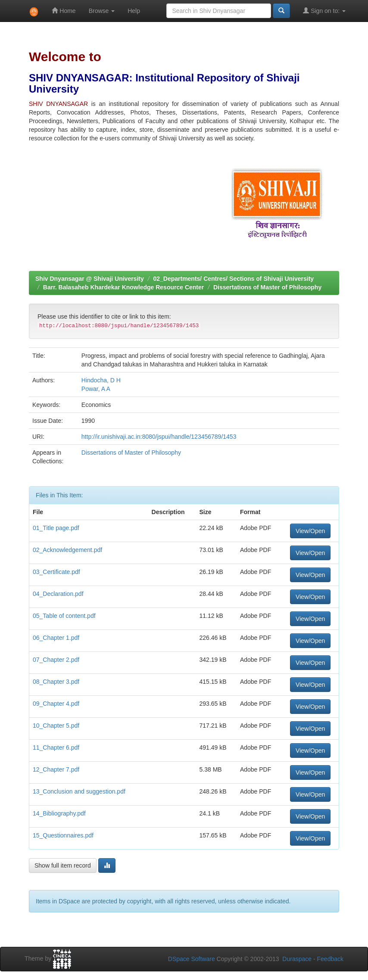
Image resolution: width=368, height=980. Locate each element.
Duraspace (297, 959)
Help (134, 11)
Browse (102, 11)
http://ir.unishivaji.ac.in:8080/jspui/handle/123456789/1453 (159, 437)
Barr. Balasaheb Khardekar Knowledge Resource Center (123, 287)
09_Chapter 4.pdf (56, 704)
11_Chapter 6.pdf (56, 747)
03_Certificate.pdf (56, 572)
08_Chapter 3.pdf (56, 682)
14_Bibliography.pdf (59, 813)
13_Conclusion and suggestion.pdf (79, 791)
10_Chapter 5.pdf (56, 726)
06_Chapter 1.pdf (56, 638)
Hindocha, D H (101, 380)
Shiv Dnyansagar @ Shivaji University (90, 279)
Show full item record (63, 865)
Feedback (330, 959)
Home (64, 11)
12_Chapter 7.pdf (56, 769)
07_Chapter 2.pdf (56, 660)
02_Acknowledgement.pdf (67, 550)
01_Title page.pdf (56, 528)
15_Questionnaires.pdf (63, 835)
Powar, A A (96, 389)
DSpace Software (192, 959)
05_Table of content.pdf (64, 616)
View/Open (310, 531)
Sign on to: (324, 11)
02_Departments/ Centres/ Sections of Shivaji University (233, 279)
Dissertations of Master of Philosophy (267, 287)
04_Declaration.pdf (58, 594)
